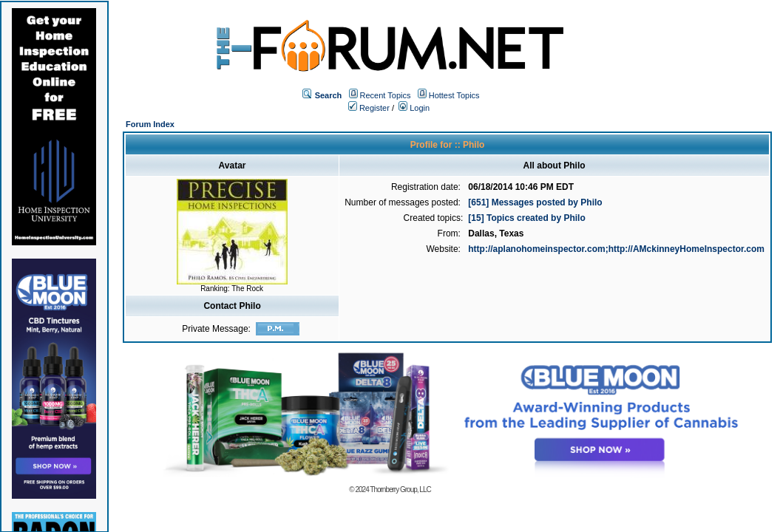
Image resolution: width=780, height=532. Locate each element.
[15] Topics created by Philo (526, 218)
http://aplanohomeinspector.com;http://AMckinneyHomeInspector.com (616, 249)
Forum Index (150, 124)
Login (414, 108)
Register (369, 108)
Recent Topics (386, 95)
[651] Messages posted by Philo (535, 202)
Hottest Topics (454, 95)
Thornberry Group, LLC (400, 490)
